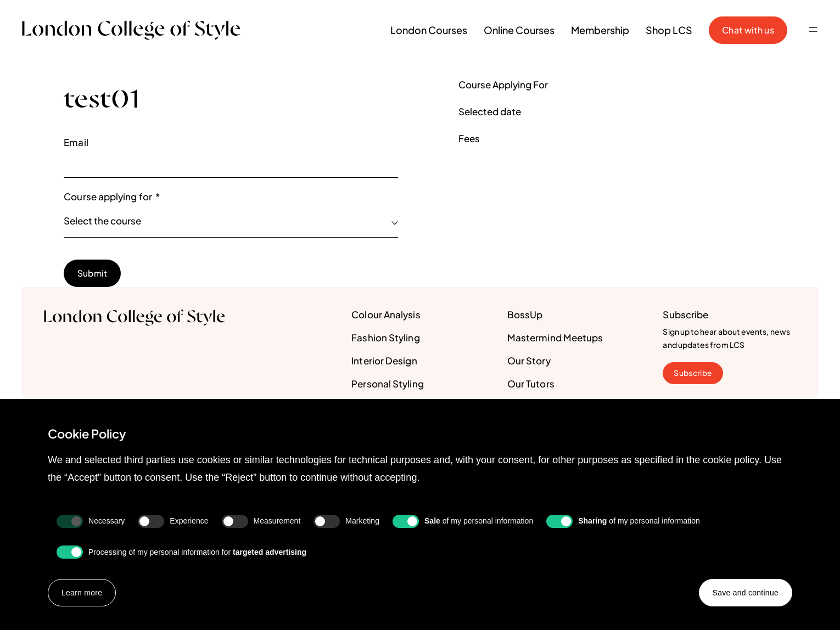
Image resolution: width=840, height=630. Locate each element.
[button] (813, 30)
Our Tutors (531, 384)
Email (76, 142)
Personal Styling (387, 384)
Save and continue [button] (745, 593)
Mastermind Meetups (555, 338)
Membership (600, 30)
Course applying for (112, 197)
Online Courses (519, 30)
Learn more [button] (82, 593)
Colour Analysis (386, 315)
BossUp (525, 315)
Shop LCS (669, 30)
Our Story (529, 361)
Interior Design (384, 361)
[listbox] (231, 222)
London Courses (429, 30)
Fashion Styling (385, 338)
